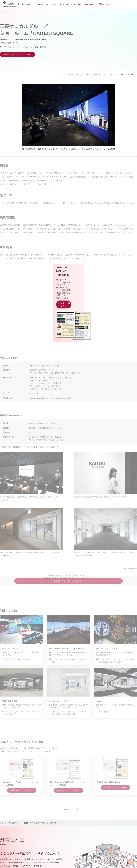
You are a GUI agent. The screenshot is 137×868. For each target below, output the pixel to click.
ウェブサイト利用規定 (129, 863)
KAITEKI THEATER (27, 276)
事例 (47, 4)
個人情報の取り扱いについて (71, 863)
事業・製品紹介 (41, 47)
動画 (79, 4)
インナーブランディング (25, 47)
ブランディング (9, 47)
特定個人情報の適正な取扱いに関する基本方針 (101, 863)
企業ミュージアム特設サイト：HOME (71, 74)
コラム (73, 4)
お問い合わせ (105, 4)
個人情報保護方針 (51, 863)
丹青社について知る (26, 4)
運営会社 (39, 863)
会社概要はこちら (8, 847)
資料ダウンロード (91, 4)
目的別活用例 (39, 4)
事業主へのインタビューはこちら (18, 54)
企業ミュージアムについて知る (60, 4)
